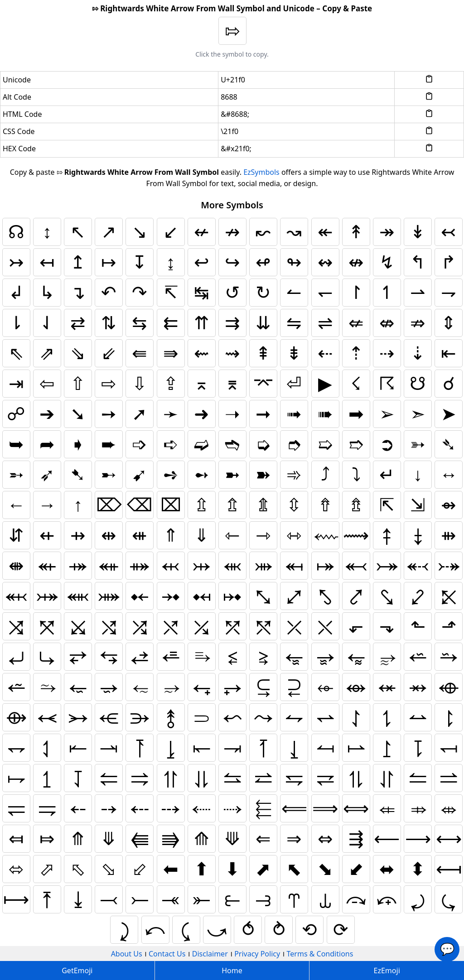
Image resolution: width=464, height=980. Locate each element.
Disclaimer (210, 954)
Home (232, 970)
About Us (127, 954)
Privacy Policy (257, 954)
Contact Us (167, 954)
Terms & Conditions (320, 954)
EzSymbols (261, 172)
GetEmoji (77, 970)
